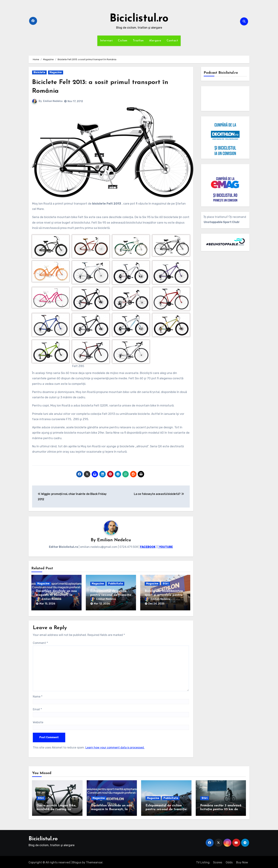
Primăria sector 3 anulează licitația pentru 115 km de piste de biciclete (221, 808)
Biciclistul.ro (139, 19)
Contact (172, 41)
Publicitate (116, 584)
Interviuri (106, 41)
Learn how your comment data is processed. (115, 746)
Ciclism (123, 41)
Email (37, 708)
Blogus (77, 861)
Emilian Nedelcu (53, 101)
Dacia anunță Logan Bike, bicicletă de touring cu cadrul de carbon (56, 808)
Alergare (155, 41)
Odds (229, 861)
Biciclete (39, 72)
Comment (40, 642)
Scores (218, 861)
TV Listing (203, 861)
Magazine (56, 72)
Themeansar (94, 861)
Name (38, 695)
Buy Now (242, 861)
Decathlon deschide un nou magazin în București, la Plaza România (56, 595)
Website (38, 721)
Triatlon (138, 41)
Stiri (166, 584)
